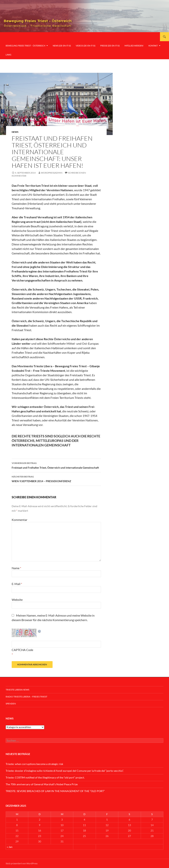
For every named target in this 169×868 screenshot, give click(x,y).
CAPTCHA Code (22, 650)
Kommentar (19, 520)
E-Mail (17, 584)
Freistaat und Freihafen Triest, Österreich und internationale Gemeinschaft (56, 465)
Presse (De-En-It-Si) (110, 46)
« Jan (10, 847)
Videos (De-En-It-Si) (86, 46)
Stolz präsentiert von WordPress (22, 863)
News (15, 132)
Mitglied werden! (134, 46)
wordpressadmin (52, 173)
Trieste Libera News (17, 690)
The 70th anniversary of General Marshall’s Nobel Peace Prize (42, 784)
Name (16, 568)
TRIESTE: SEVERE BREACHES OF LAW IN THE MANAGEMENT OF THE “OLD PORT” (55, 791)
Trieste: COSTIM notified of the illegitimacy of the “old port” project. (45, 777)
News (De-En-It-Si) (62, 46)
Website (17, 600)
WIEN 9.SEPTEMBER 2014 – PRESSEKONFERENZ (56, 479)
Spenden (11, 704)
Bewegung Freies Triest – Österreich (25, 46)
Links (8, 55)
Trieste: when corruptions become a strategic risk (34, 764)
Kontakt (153, 46)
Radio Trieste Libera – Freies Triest (26, 697)
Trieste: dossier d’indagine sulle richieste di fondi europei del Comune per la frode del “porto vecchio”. (65, 771)
